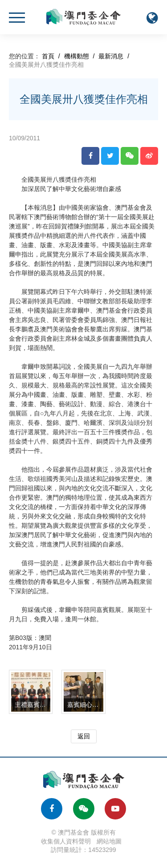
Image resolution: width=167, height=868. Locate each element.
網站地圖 (109, 841)
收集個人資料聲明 (66, 841)
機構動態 (77, 56)
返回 (84, 736)
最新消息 (111, 56)
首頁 (48, 56)
